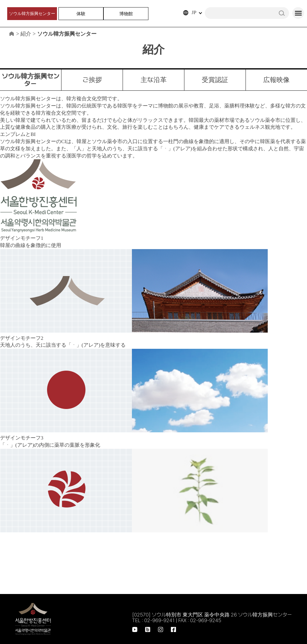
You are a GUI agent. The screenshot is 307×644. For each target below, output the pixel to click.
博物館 (126, 14)
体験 (81, 14)
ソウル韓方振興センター (32, 14)
